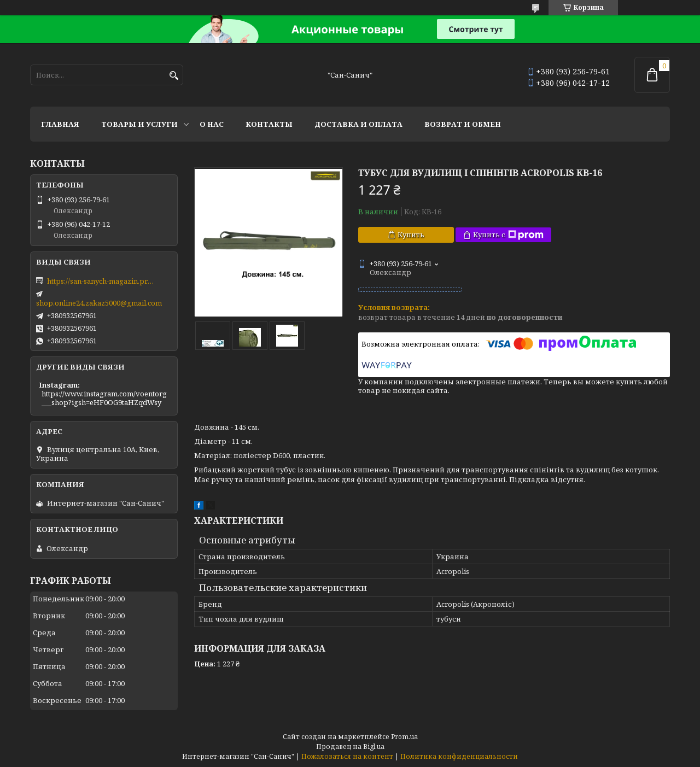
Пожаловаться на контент (347, 756)
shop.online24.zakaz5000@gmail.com (99, 303)
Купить (411, 235)
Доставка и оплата (358, 124)
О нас (212, 124)
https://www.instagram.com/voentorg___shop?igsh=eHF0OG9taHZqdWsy (104, 398)
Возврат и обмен (463, 124)
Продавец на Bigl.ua (350, 746)
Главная (60, 124)
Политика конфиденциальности (459, 756)
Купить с (508, 235)
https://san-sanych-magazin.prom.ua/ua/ (102, 281)
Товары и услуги (139, 124)
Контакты (269, 124)
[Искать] (174, 76)
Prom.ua (404, 737)
